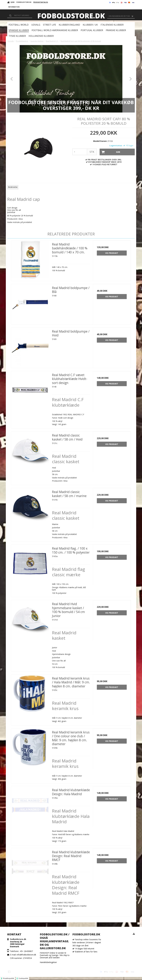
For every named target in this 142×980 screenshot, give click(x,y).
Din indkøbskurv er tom (122, 16)
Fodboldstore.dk (71, 16)
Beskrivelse (13, 187)
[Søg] (20, 15)
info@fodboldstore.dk (26, 955)
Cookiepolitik (23, 978)
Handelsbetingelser (48, 962)
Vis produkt (112, 253)
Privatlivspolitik (8, 978)
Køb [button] (110, 152)
